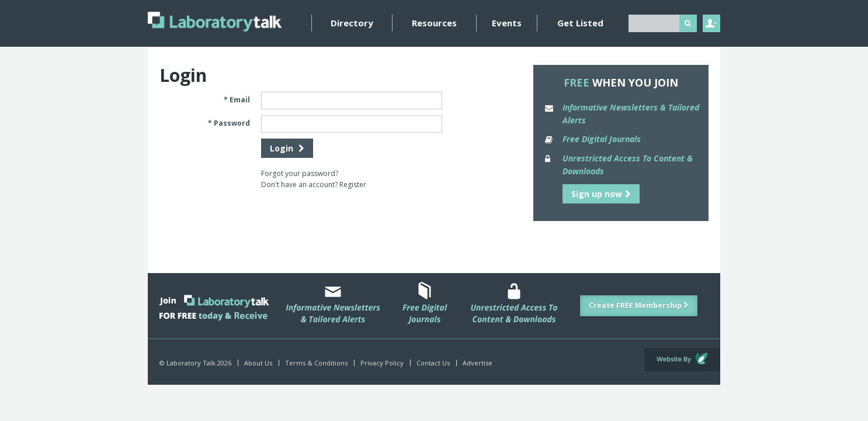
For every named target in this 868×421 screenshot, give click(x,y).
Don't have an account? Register (314, 184)
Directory (352, 23)
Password (232, 123)
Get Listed (580, 23)
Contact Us (433, 363)
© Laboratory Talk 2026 (195, 363)
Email (240, 100)
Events (507, 23)
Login (287, 148)
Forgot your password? (300, 173)
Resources (434, 23)
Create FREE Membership (639, 306)
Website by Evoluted (682, 360)
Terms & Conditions (316, 363)
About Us (258, 363)
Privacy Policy (382, 363)
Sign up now (601, 194)
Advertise (478, 363)
